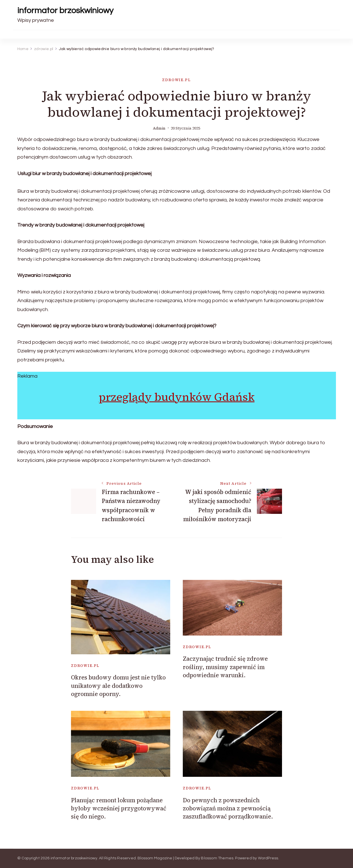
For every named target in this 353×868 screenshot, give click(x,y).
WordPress (268, 858)
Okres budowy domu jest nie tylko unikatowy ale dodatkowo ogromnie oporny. (118, 686)
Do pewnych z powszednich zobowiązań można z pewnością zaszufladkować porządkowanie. (228, 808)
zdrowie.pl (176, 80)
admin (159, 128)
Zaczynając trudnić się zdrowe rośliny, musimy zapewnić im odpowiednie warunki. (225, 667)
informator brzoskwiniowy (65, 10)
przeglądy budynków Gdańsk (177, 397)
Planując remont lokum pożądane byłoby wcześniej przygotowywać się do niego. (119, 808)
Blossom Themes (217, 858)
